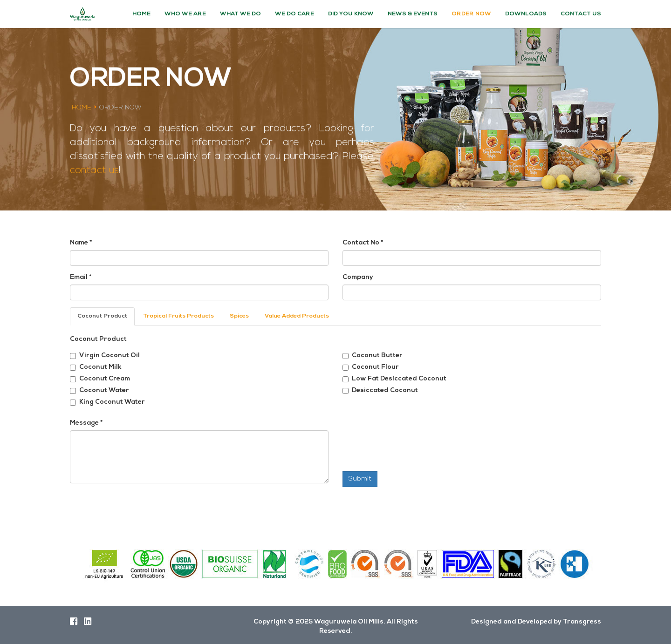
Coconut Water (99, 390)
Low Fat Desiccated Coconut (394, 379)
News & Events (413, 14)
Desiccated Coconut (380, 390)
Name (81, 243)
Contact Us (581, 14)
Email (81, 277)
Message (86, 423)
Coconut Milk (96, 367)
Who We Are (185, 14)
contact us (94, 169)
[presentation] (413, 448)
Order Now (471, 14)
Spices (239, 316)
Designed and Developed (512, 622)
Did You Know (351, 14)
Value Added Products (297, 316)
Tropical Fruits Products (178, 316)
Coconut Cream (100, 379)
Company (358, 277)
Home (141, 14)
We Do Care (294, 14)
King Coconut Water (107, 402)
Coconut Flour (371, 367)
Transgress (582, 622)
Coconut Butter (373, 356)
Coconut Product (102, 316)
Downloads (526, 14)
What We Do (240, 14)
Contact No (363, 243)
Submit (360, 479)
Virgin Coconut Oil (105, 356)
